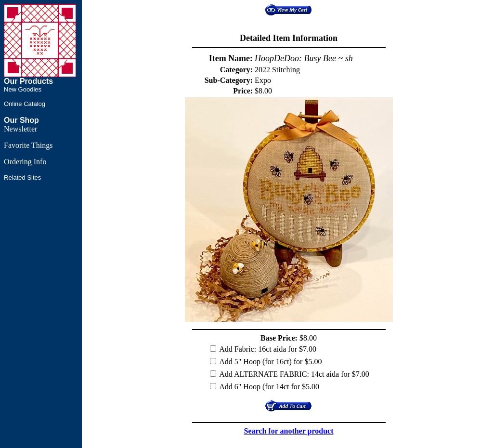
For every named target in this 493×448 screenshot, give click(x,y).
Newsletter (20, 129)
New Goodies (23, 89)
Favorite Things (28, 145)
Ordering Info (25, 162)
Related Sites (22, 178)
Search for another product (289, 431)
